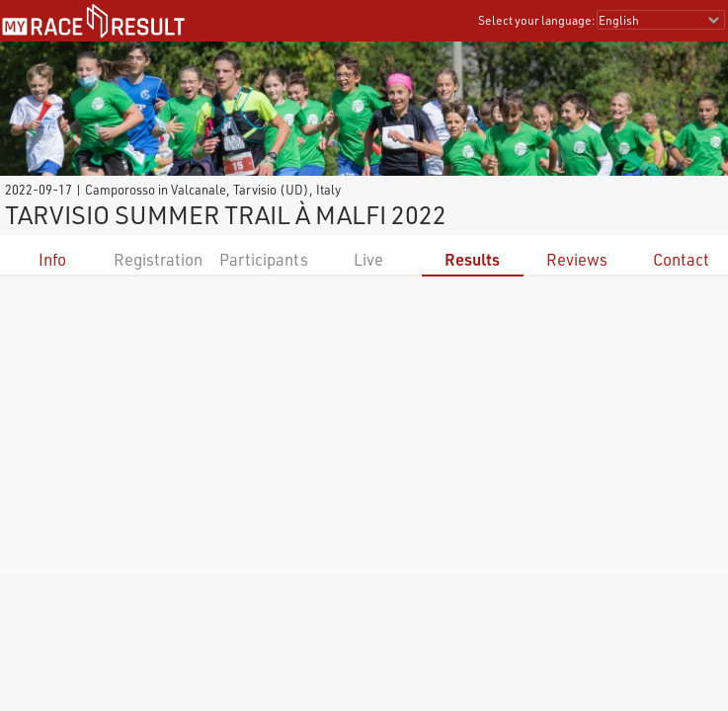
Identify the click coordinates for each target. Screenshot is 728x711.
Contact (681, 259)
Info (52, 259)
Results (472, 259)
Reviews (577, 259)
